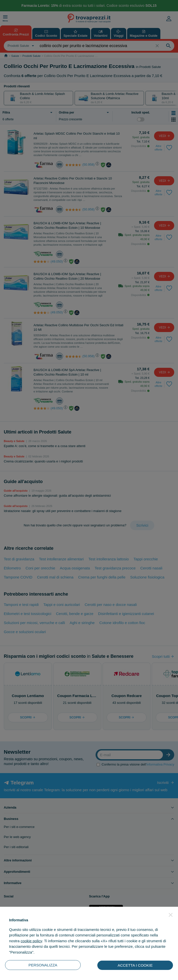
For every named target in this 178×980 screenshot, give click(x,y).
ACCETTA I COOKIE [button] (135, 965)
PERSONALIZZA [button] (43, 965)
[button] (171, 915)
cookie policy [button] (31, 941)
